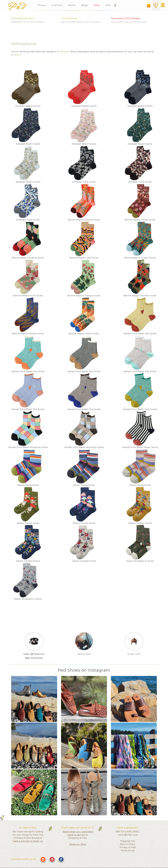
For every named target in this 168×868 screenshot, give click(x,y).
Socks (72, 5)
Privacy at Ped (128, 847)
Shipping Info (128, 841)
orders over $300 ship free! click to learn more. (81, 22)
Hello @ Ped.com (34, 654)
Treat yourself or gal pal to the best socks (129, 22)
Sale (97, 5)
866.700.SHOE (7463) (128, 832)
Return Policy (128, 844)
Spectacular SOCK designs (126, 18)
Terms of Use (128, 851)
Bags (85, 5)
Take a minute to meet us (28, 841)
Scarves (57, 5)
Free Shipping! (69, 18)
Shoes (42, 5)
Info (108, 5)
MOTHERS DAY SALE (23, 18)
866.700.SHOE (34, 658)
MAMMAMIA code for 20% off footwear (28, 22)
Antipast (64, 52)
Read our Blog (78, 844)
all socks (16, 55)
